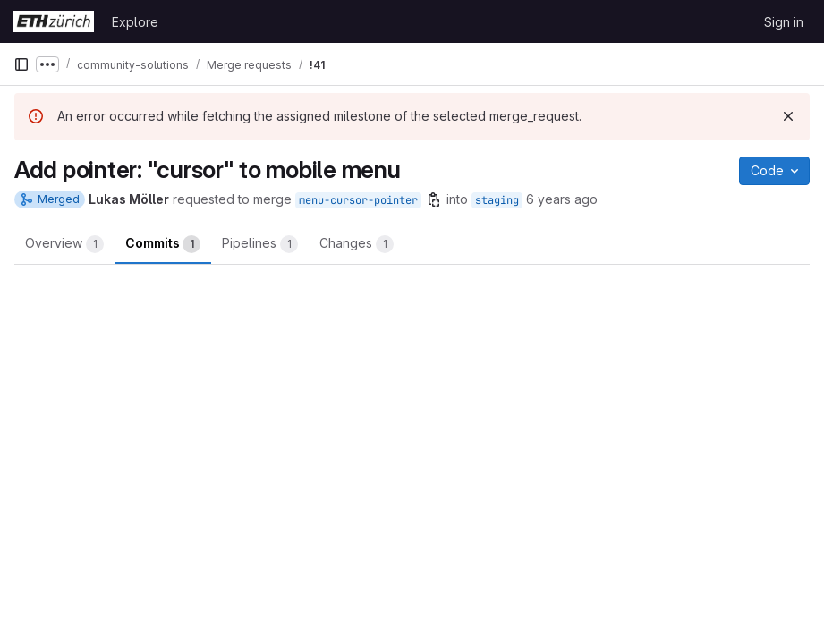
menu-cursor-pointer (358, 200)
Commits (163, 244)
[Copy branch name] (434, 199)
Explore (135, 22)
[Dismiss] (788, 116)
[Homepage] (54, 21)
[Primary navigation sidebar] (21, 64)
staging (497, 200)
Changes (357, 244)
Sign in (784, 22)
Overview (64, 244)
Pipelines (260, 244)
